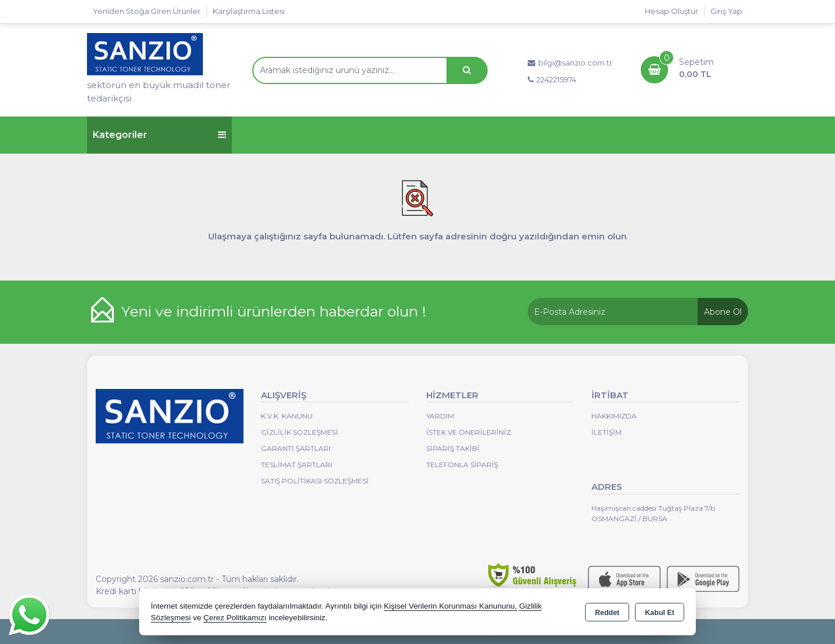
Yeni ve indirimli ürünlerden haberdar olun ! (274, 311)
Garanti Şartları (296, 448)
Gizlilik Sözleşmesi (299, 432)
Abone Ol (723, 312)
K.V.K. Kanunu (287, 416)
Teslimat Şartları (297, 465)
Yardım (440, 416)
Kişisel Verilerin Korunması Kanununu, (451, 606)
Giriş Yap (726, 11)
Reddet (607, 613)
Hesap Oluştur (671, 11)
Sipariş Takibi (453, 448)
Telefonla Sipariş (462, 465)
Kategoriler (159, 135)
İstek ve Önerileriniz (469, 432)
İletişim (607, 432)
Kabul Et (660, 613)
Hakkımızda (614, 416)
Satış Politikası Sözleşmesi (315, 481)
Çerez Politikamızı (235, 618)
